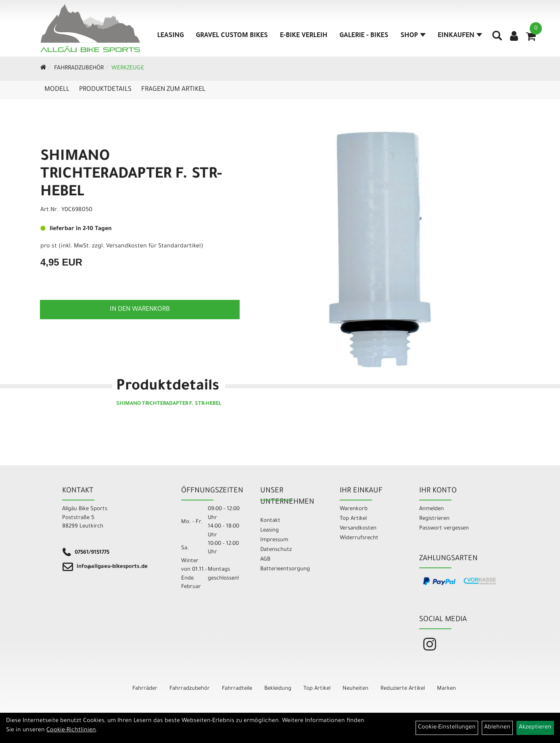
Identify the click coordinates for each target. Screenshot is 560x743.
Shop (413, 36)
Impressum (274, 540)
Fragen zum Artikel (173, 90)
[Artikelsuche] (497, 39)
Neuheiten (355, 689)
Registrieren (434, 519)
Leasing (171, 36)
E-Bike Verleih (304, 36)
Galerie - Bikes (364, 36)
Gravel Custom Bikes (232, 36)
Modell (57, 90)
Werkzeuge (128, 69)
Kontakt (270, 521)
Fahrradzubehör (79, 69)
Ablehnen (497, 728)
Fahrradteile (237, 689)
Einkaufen (460, 36)
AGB (265, 560)
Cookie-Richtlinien (71, 730)
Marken (446, 689)
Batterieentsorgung (285, 569)
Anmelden (431, 509)
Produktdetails (105, 90)
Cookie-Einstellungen (447, 728)
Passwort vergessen (444, 528)
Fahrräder (145, 689)
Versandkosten (358, 528)
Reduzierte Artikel (403, 689)
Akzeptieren (535, 728)
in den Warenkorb (140, 310)
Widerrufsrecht (359, 538)
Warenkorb (354, 509)
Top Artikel (353, 519)
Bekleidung (278, 689)
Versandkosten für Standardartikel (154, 247)
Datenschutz (276, 550)
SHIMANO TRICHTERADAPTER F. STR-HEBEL (131, 175)
